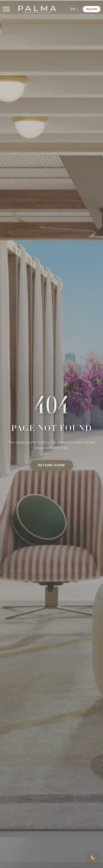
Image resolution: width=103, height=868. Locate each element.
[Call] (93, 858)
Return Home (51, 465)
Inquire (92, 9)
